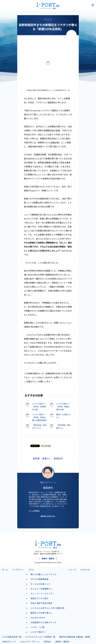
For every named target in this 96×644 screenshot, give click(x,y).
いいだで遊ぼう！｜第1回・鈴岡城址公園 (39, 407)
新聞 (36, 459)
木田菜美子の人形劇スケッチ (43, 622)
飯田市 (58, 459)
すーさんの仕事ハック (40, 584)
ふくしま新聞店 (34, 511)
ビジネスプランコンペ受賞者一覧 (40, 637)
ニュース (72, 570)
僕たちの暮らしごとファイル (43, 574)
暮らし (47, 459)
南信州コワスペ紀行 (39, 598)
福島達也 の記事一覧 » (48, 516)
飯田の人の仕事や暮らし (41, 613)
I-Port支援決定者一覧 (12, 637)
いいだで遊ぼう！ (38, 632)
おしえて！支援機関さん (41, 589)
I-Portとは (85, 570)
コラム (31, 570)
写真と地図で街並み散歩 (41, 603)
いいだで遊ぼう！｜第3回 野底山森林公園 (63, 407)
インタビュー (18, 570)
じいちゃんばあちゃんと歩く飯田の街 (47, 608)
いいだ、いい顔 (37, 627)
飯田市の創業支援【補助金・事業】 (75, 637)
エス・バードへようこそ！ (42, 593)
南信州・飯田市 (48, 559)
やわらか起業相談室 (39, 579)
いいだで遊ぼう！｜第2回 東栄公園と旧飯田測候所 (39, 417)
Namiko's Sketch (38, 618)
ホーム (5, 570)
